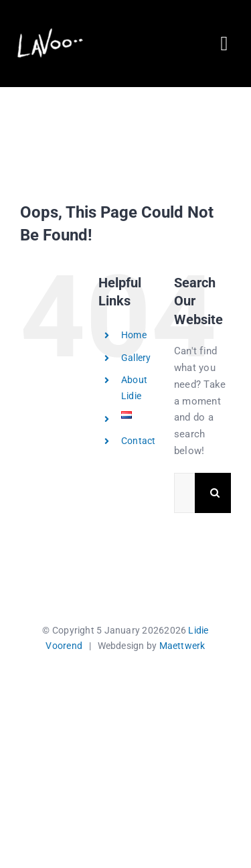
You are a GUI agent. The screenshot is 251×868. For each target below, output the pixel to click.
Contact (139, 441)
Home (134, 335)
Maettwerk (182, 646)
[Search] (215, 493)
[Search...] (184, 493)
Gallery (136, 358)
